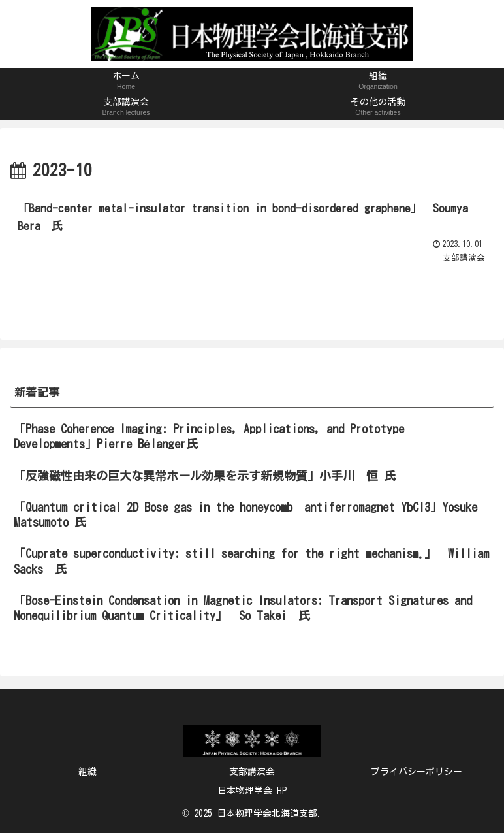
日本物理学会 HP (252, 791)
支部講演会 (252, 772)
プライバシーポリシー (417, 772)
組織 (87, 772)
